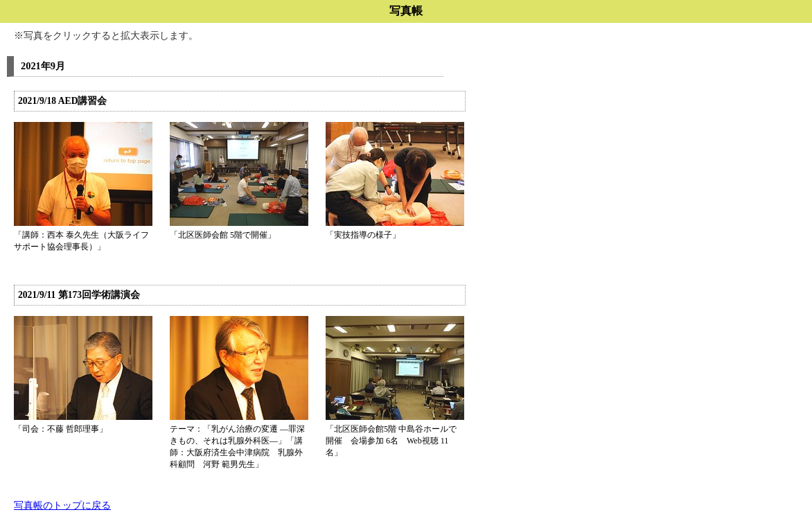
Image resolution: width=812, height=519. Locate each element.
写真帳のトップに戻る (62, 505)
